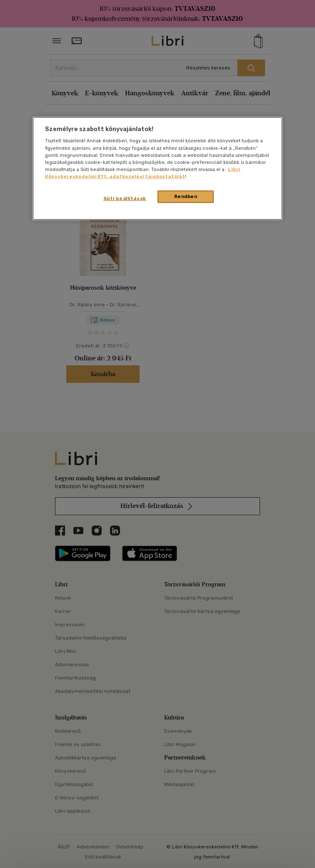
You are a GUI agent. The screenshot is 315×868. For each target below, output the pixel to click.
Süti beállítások (125, 198)
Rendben (186, 196)
